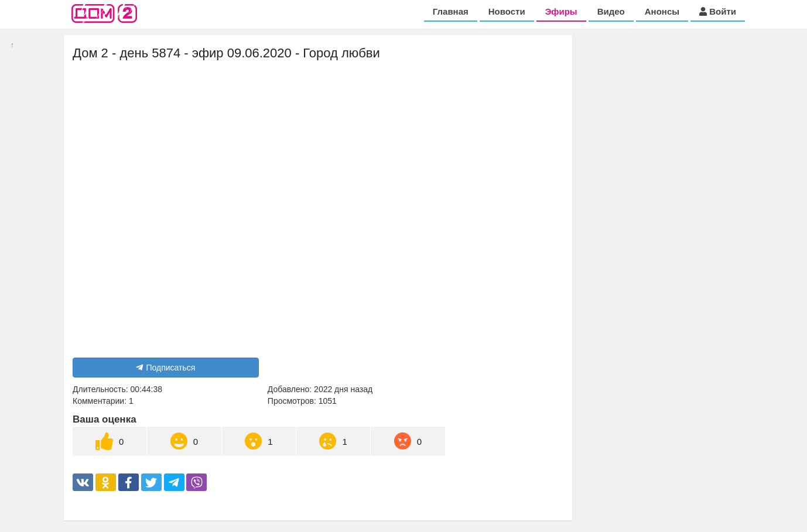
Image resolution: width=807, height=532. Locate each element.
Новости (507, 11)
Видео (611, 11)
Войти (718, 11)
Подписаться (165, 368)
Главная (451, 11)
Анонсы (662, 11)
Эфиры (561, 11)
